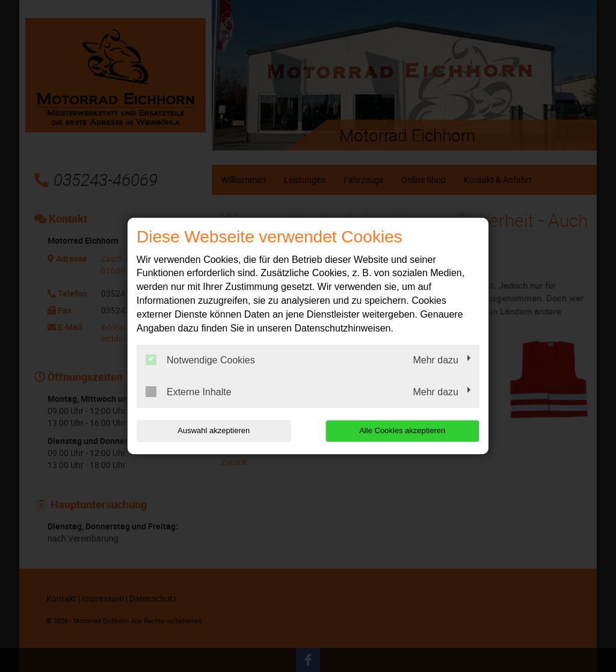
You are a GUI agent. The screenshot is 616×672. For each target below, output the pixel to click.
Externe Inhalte (189, 392)
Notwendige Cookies (200, 360)
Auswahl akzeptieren (214, 430)
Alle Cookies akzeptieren (402, 430)
